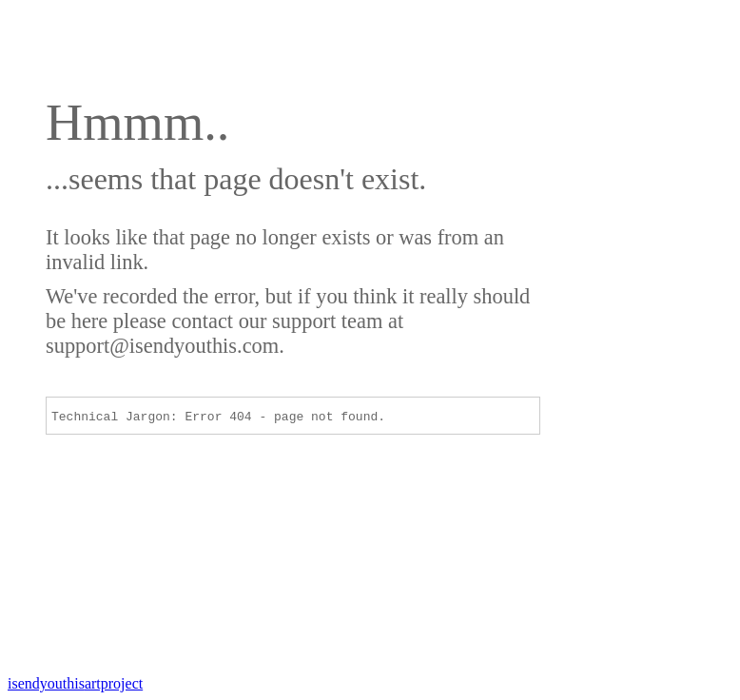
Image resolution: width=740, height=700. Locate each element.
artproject (75, 683)
